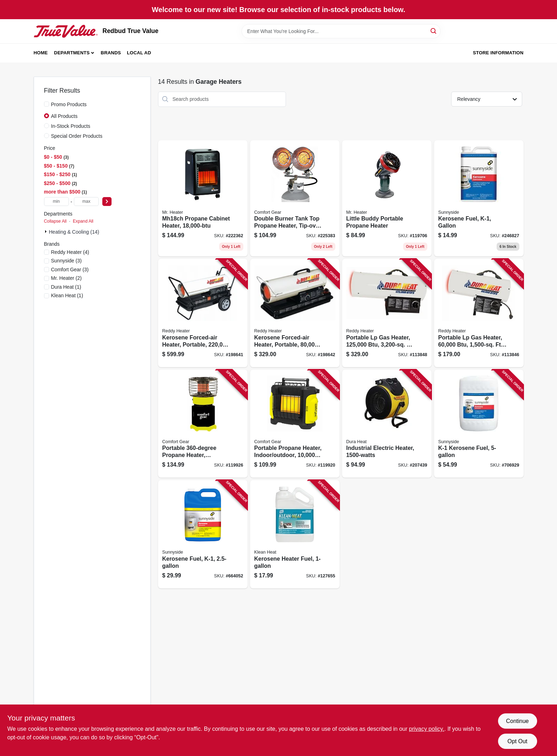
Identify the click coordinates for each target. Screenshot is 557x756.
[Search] (434, 31)
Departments (72, 53)
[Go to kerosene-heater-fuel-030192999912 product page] (295, 534)
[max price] (86, 202)
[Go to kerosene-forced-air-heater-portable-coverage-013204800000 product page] (295, 313)
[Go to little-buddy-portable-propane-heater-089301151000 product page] (387, 198)
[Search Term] (341, 31)
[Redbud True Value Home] (66, 31)
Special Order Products (77, 136)
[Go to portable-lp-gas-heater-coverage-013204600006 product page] (479, 313)
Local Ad (139, 53)
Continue (517, 721)
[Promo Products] (47, 104)
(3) (66, 261)
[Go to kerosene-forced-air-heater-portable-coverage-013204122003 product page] (203, 313)
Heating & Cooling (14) (74, 232)
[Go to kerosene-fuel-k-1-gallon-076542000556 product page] (479, 198)
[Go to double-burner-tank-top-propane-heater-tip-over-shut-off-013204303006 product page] (295, 198)
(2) (66, 278)
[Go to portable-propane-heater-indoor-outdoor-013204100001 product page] (295, 424)
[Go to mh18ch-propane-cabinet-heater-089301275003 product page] (203, 198)
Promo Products (69, 104)
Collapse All (55, 221)
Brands (111, 53)
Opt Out (517, 741)
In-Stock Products (71, 126)
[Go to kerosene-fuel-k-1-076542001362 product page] (203, 534)
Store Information (498, 53)
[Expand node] (47, 232)
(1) (66, 287)
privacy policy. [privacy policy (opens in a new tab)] (426, 729)
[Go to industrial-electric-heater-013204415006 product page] (387, 424)
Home (41, 53)
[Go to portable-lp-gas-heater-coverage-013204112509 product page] (387, 313)
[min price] (56, 202)
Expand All (83, 221)
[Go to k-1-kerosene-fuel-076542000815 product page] (479, 424)
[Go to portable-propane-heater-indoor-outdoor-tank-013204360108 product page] (203, 424)
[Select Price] (107, 202)
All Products (64, 116)
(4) (70, 252)
